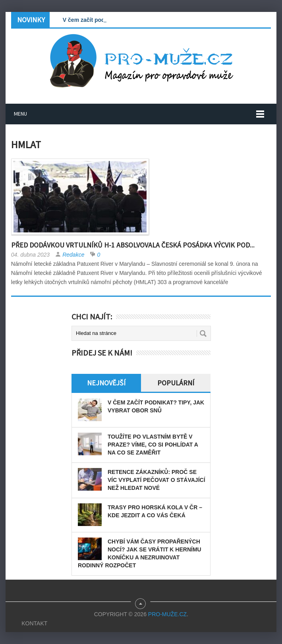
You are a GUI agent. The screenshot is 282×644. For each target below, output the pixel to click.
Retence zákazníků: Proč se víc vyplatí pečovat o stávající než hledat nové (156, 480)
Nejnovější (106, 383)
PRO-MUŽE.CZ (167, 614)
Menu (20, 114)
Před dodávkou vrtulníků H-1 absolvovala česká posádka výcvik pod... (133, 245)
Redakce (73, 255)
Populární (176, 383)
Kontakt (34, 623)
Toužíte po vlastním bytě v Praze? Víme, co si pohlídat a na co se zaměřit (153, 445)
